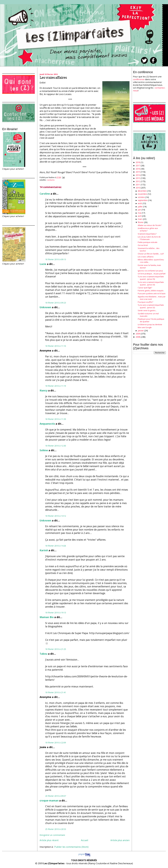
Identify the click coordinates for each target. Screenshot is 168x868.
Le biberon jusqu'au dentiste (150, 324)
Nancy (44, 390)
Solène (44, 450)
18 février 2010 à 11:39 (56, 419)
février (141, 222)
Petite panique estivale (148, 242)
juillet (140, 207)
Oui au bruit (143, 245)
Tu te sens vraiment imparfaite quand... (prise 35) (151, 278)
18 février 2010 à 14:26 (56, 546)
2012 (138, 181)
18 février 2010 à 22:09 (56, 743)
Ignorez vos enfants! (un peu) (150, 271)
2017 (138, 166)
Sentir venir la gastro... (147, 310)
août (140, 203)
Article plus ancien (120, 840)
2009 (138, 334)
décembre (142, 191)
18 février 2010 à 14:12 (56, 516)
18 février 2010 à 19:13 (56, 613)
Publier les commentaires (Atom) (71, 847)
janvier (141, 331)
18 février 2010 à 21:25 (56, 649)
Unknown (45, 307)
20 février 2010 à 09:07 (56, 796)
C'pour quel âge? (145, 288)
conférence (139, 79)
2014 (138, 175)
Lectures (51, 180)
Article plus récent (49, 840)
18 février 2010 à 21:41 (56, 692)
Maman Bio (47, 617)
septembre (143, 200)
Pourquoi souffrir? (145, 302)
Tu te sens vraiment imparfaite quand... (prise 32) (151, 306)
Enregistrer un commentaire (52, 835)
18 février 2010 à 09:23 (56, 303)
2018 (138, 162)
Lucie (43, 264)
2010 (138, 188)
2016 (138, 169)
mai (139, 213)
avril (140, 216)
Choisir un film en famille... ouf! (151, 254)
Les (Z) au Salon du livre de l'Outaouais (149, 238)
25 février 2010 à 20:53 (56, 829)
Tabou (43, 654)
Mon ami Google (145, 327)
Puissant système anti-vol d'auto (152, 293)
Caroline (45, 194)
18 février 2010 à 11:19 (56, 386)
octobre (141, 197)
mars (140, 219)
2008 (138, 337)
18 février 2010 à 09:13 (56, 259)
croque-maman (49, 800)
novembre (142, 194)
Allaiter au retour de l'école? (150, 225)
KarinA (44, 550)
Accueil (84, 840)
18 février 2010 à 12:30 (56, 446)
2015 (138, 172)
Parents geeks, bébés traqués (151, 291)
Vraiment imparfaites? (147, 234)
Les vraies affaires (53, 78)
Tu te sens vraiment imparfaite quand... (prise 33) (151, 283)
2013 (138, 178)
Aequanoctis (47, 424)
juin (139, 210)
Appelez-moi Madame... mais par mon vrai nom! (152, 298)
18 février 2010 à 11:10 (56, 346)
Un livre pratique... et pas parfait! (152, 274)
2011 (138, 185)
